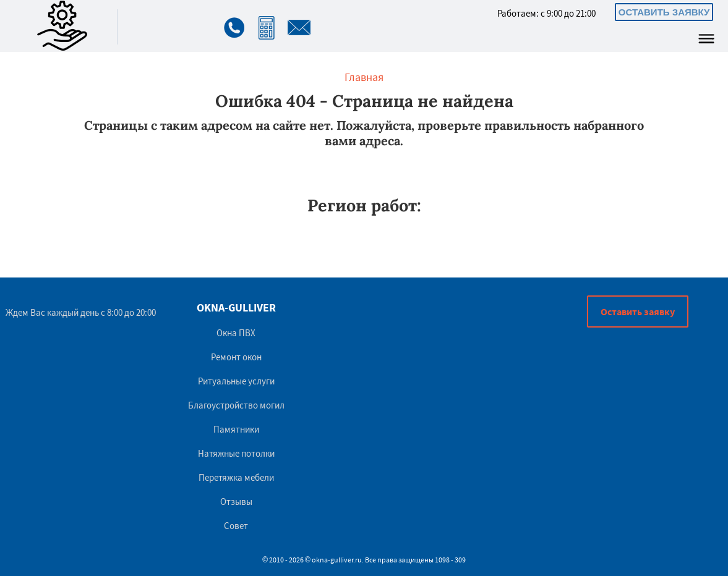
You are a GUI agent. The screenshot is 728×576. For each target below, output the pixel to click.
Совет (236, 526)
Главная (364, 77)
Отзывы (236, 502)
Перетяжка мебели (236, 477)
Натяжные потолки (236, 453)
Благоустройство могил (236, 405)
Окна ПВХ (236, 333)
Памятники (236, 429)
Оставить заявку (664, 12)
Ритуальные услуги (236, 381)
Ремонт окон (236, 357)
